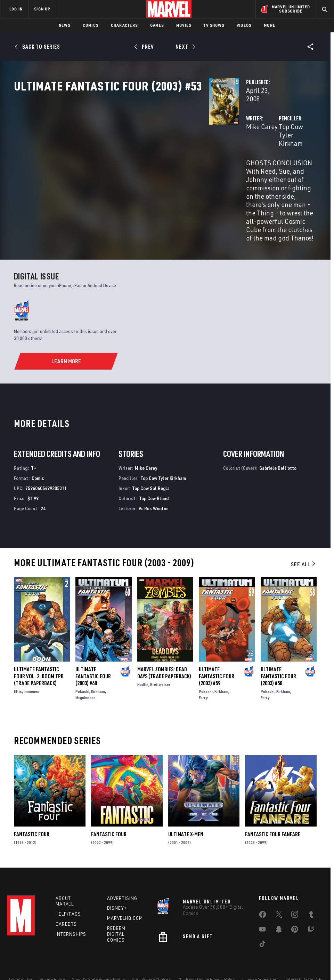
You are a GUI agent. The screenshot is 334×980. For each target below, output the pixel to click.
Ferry (203, 670)
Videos (244, 25)
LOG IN (16, 9)
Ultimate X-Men (186, 807)
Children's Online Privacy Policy (206, 955)
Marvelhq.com (125, 894)
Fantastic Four (32, 807)
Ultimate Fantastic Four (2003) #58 (278, 649)
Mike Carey (125, 149)
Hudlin (143, 657)
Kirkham (98, 664)
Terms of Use (21, 955)
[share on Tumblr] (311, 891)
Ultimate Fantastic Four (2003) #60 (93, 649)
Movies (184, 25)
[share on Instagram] (295, 891)
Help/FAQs (68, 890)
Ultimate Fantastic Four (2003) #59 (217, 649)
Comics (91, 25)
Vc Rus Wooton (154, 481)
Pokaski (82, 664)
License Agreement (260, 955)
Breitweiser (160, 657)
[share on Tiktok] (262, 921)
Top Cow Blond (154, 471)
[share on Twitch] (311, 906)
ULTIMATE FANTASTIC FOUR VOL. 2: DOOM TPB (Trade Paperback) (39, 649)
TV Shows (214, 25)
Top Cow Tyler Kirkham (243, 149)
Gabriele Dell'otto (278, 441)
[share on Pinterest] (295, 906)
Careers (66, 900)
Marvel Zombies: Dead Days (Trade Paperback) (164, 645)
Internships (71, 910)
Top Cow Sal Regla (151, 461)
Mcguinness (85, 670)
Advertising (122, 874)
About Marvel (65, 877)
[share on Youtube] (262, 906)
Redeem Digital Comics (116, 910)
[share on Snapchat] (279, 906)
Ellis (18, 664)
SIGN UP (42, 9)
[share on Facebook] (263, 892)
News (64, 25)
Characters (124, 25)
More (270, 25)
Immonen (31, 664)
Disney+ (117, 884)
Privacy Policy (52, 955)
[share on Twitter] (279, 891)
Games (157, 25)
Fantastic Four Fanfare (273, 807)
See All (304, 537)
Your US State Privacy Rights (99, 955)
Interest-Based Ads (304, 955)
